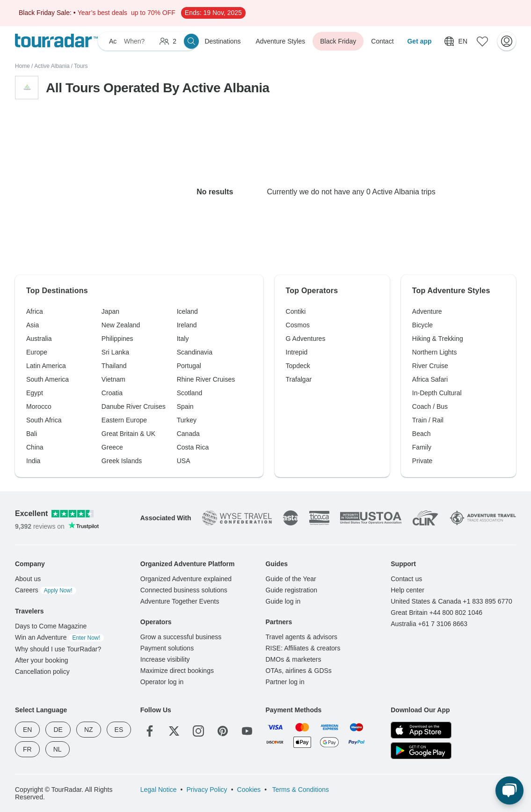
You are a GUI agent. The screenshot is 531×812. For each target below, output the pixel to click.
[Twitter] (174, 731)
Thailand (114, 366)
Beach (422, 434)
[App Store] (421, 730)
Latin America (46, 366)
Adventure (427, 311)
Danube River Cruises (134, 406)
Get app (419, 41)
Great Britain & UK (128, 434)
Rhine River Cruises (206, 379)
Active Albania (52, 66)
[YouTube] (247, 731)
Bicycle (422, 325)
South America (47, 379)
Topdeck (298, 366)
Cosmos (298, 325)
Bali (32, 434)
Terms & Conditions (300, 790)
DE (58, 730)
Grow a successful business (181, 637)
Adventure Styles (280, 41)
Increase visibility (165, 659)
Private (422, 461)
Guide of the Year (291, 579)
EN (27, 730)
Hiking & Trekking (438, 339)
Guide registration (292, 590)
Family (422, 447)
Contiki (296, 311)
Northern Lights (435, 352)
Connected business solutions (184, 590)
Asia (33, 325)
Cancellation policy (42, 672)
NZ (89, 730)
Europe (37, 352)
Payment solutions (167, 648)
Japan (110, 311)
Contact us (406, 579)
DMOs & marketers (294, 659)
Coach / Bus (430, 406)
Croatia (112, 393)
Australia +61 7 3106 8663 (429, 624)
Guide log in (283, 601)
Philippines (117, 339)
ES (119, 730)
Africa (35, 311)
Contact (382, 41)
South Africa (44, 420)
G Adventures (306, 339)
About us (28, 579)
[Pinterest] (223, 731)
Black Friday (338, 41)
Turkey (187, 420)
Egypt (35, 393)
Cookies (249, 790)
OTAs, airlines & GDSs (299, 671)
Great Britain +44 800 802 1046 (436, 613)
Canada (188, 434)
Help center (407, 590)
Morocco (39, 406)
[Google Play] (421, 751)
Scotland (189, 393)
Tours (81, 66)
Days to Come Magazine (51, 626)
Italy (183, 339)
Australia (39, 339)
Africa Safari (430, 379)
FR (27, 749)
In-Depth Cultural (437, 393)
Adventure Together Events (180, 601)
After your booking (42, 660)
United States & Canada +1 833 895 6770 (451, 601)
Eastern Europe (124, 420)
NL (58, 749)
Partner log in (285, 682)
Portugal (189, 366)
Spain (185, 406)
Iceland (187, 311)
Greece (112, 447)
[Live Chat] (509, 790)
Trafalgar (299, 379)
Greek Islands (122, 461)
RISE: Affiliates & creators (303, 648)
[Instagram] (198, 731)
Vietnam (113, 379)
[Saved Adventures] (482, 41)
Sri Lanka (115, 352)
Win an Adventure (59, 637)
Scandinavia (195, 352)
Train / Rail (428, 420)
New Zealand (121, 325)
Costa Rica (193, 447)
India (33, 461)
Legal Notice (159, 790)
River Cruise (430, 366)
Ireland (187, 325)
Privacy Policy (207, 790)
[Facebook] (150, 731)
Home (22, 66)
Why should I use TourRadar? (58, 649)
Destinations (222, 41)
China (35, 447)
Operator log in (162, 682)
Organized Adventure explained (186, 579)
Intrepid (297, 352)
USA (184, 461)
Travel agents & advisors (302, 637)
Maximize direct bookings (177, 671)
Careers (46, 590)
